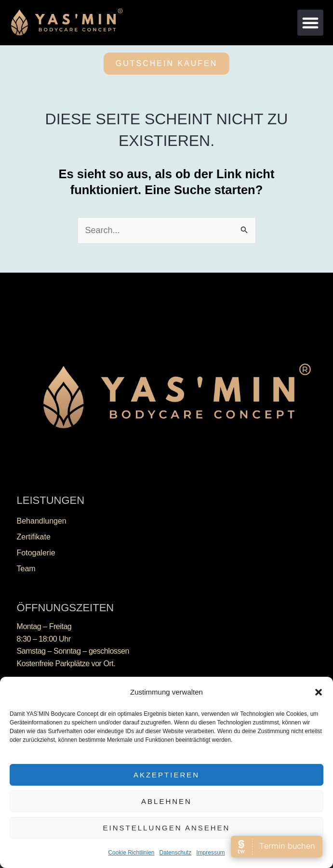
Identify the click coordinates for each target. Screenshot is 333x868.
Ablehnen (166, 801)
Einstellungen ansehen (167, 828)
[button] (319, 692)
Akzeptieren (166, 775)
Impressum (210, 853)
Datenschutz (176, 853)
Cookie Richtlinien (131, 853)
